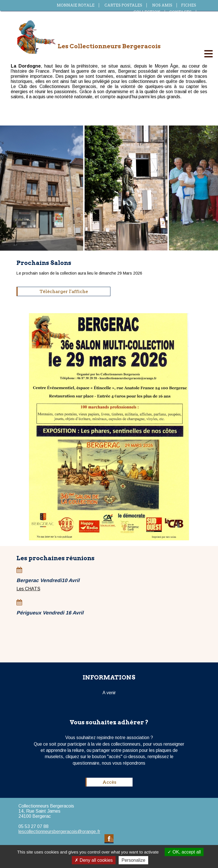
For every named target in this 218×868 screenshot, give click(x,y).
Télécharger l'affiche (64, 291)
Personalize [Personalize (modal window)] (133, 860)
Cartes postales (123, 5)
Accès (109, 782)
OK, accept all (184, 852)
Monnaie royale (76, 5)
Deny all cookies (94, 860)
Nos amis (162, 5)
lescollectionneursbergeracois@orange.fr (59, 832)
